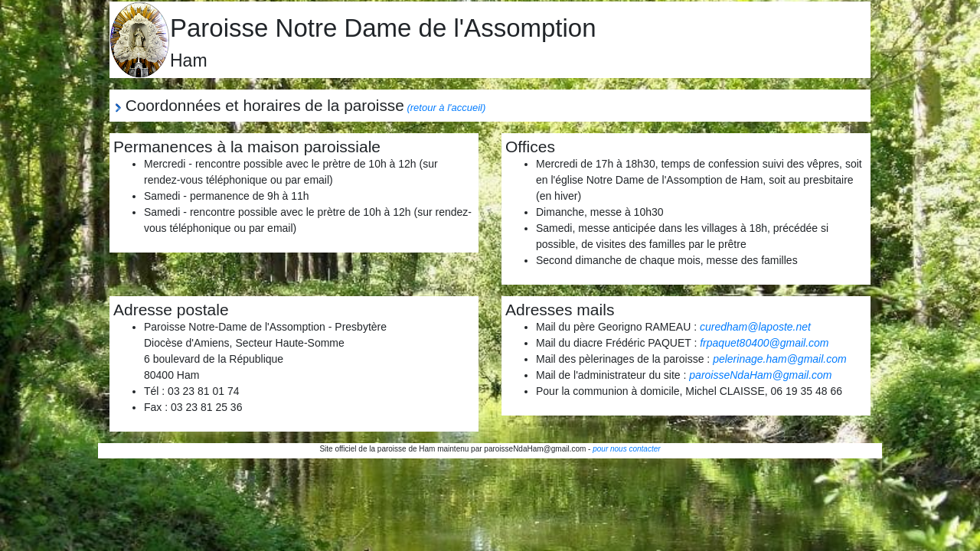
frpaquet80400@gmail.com (764, 343)
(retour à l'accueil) (446, 108)
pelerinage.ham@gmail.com (780, 359)
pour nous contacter (626, 449)
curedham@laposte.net (755, 327)
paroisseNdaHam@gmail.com (760, 375)
